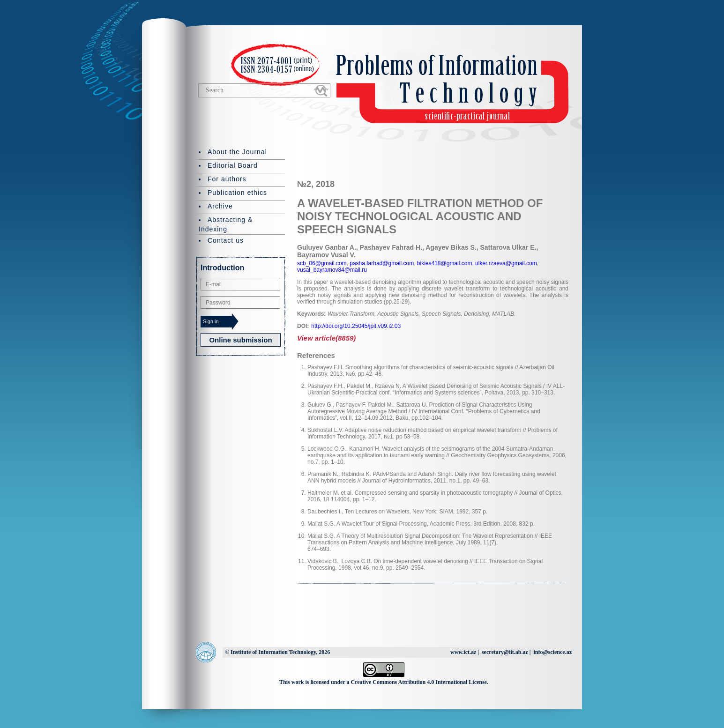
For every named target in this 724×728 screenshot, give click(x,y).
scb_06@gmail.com (322, 263)
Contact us (226, 240)
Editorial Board (233, 165)
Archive (220, 206)
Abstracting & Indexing (226, 224)
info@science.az (553, 652)
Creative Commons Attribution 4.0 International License (419, 682)
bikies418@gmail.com (444, 263)
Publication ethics (237, 193)
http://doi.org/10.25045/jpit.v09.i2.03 (356, 326)
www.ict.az (463, 652)
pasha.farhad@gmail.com (381, 263)
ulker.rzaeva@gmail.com (505, 263)
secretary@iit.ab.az (505, 652)
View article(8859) (326, 338)
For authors (227, 179)
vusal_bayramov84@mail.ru (332, 270)
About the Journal (237, 152)
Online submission (240, 340)
